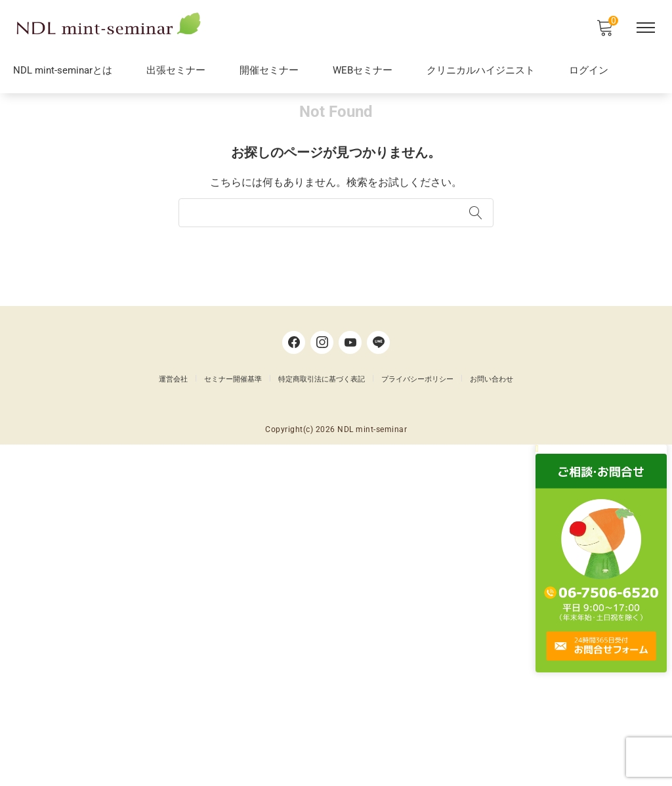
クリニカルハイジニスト (481, 72)
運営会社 (173, 694)
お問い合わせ (492, 694)
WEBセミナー (363, 72)
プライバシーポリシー (417, 694)
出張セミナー (176, 72)
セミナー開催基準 (233, 694)
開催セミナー (269, 72)
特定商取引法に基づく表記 (322, 694)
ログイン (589, 72)
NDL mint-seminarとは (63, 72)
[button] (606, 767)
